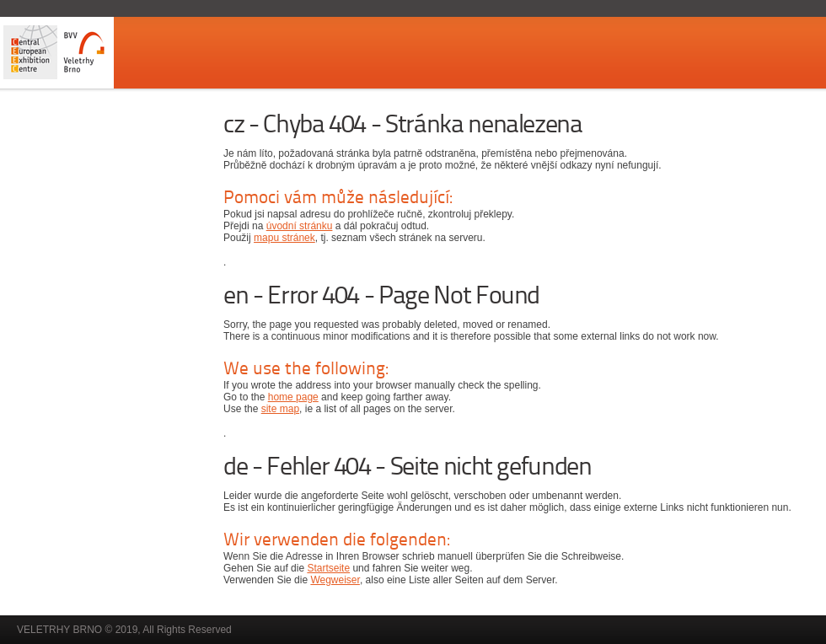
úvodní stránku (300, 226)
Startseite (328, 568)
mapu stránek (284, 238)
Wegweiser (335, 580)
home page (293, 397)
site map (280, 409)
